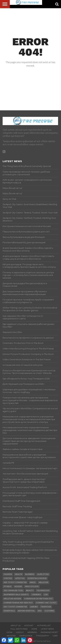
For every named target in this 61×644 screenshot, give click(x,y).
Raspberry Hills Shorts (16, 595)
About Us (16, 626)
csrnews (36, 595)
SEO (40, 611)
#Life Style (43, 574)
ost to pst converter (15, 607)
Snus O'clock (32, 586)
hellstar (43, 582)
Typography (42, 636)
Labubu (34, 607)
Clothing (49, 611)
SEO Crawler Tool (13, 591)
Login (9, 632)
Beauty (30, 591)
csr (46, 595)
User (55, 636)
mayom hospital (26, 611)
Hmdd (33, 582)
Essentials (9, 611)
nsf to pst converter (15, 582)
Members (32, 632)
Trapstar (46, 607)
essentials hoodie (37, 578)
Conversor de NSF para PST (38, 599)
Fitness (8, 586)
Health (19, 574)
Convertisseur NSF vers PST (18, 603)
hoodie (18, 586)
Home (34, 629)
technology (43, 591)
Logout (20, 632)
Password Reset (49, 632)
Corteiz (8, 578)
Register (11, 636)
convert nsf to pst (46, 603)
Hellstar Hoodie (12, 599)
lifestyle (20, 578)
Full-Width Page (19, 629)
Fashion (8, 574)
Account (29, 626)
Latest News (47, 629)
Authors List (44, 626)
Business (30, 574)
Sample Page (26, 636)
